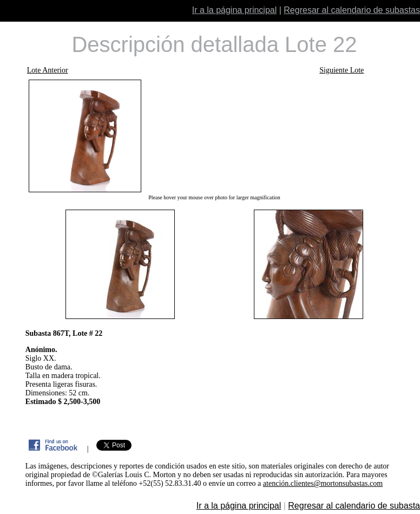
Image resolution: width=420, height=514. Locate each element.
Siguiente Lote (342, 70)
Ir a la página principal (235, 10)
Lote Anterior (48, 70)
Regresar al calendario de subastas (352, 10)
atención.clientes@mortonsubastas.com (323, 483)
